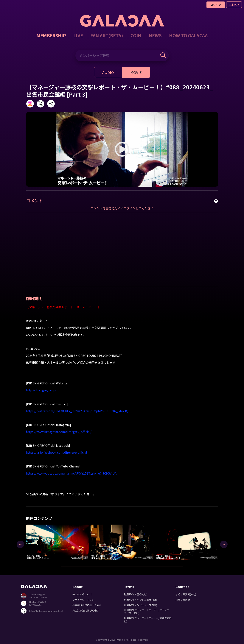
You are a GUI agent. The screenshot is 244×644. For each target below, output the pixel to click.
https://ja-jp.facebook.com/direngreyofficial (56, 452)
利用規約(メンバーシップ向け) (140, 605)
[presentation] (20, 544)
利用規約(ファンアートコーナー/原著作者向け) (148, 620)
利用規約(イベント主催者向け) (140, 600)
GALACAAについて (83, 594)
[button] (33, 563)
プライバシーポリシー (85, 600)
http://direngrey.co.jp (41, 390)
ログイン (216, 5)
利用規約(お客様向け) (136, 594)
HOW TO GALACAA (188, 35)
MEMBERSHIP (51, 35)
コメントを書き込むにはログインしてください (122, 208)
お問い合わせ (183, 600)
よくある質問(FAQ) (186, 594)
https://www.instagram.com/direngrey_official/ (59, 432)
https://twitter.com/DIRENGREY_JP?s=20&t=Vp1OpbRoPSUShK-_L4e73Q (77, 411)
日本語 (233, 5)
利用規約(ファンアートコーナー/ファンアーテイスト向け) (148, 612)
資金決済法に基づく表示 (86, 611)
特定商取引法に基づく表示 (87, 605)
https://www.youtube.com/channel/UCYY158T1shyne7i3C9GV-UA (71, 473)
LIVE (78, 35)
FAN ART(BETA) (107, 35)
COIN (136, 35)
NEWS (155, 35)
